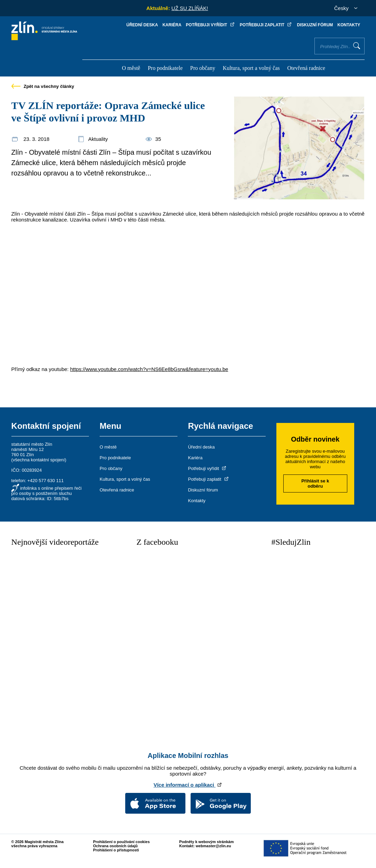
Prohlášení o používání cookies (121, 842)
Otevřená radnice (306, 68)
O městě (131, 68)
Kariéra (172, 25)
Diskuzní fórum (315, 25)
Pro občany (203, 68)
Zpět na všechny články (43, 86)
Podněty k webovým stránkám (207, 842)
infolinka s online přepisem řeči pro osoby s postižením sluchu (47, 491)
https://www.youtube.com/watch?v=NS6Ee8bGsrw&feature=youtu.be (149, 369)
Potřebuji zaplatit (266, 25)
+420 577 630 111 (45, 481)
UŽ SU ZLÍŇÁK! (190, 8)
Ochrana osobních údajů (115, 846)
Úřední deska (142, 25)
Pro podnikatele (165, 68)
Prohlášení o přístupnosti (116, 850)
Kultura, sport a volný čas (251, 68)
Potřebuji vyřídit (210, 25)
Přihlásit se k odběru (315, 483)
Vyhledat (357, 46)
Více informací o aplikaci (188, 785)
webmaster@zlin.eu (213, 846)
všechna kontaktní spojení (39, 460)
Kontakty (349, 25)
